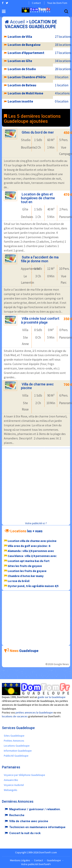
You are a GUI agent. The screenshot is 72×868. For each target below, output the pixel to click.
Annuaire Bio (11, 780)
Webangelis (11, 790)
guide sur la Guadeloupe (52, 697)
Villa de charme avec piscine (37, 386)
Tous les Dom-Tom (57, 3)
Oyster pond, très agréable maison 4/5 (33, 586)
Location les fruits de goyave (27, 571)
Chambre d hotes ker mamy (26, 576)
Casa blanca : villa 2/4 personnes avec (32, 556)
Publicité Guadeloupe (16, 756)
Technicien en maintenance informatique (37, 827)
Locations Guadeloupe (17, 746)
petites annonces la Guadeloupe (34, 712)
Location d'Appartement (26, 53)
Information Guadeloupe (18, 751)
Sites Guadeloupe (14, 736)
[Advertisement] (36, 484)
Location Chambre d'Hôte (27, 77)
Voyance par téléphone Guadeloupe (24, 775)
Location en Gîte (20, 61)
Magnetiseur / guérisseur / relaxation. (35, 809)
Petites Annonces (14, 741)
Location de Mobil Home (25, 93)
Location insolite (20, 101)
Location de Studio (22, 69)
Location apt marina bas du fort (29, 561)
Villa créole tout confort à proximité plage (40, 320)
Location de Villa (20, 37)
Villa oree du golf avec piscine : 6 (29, 546)
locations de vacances (15, 716)
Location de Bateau (22, 85)
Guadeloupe (54, 860)
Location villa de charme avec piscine (32, 541)
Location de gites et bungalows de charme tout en (38, 198)
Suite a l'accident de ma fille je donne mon (40, 259)
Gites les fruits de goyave (25, 566)
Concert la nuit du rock (25, 833)
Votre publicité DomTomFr (36, 864)
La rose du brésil (19, 581)
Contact (36, 3)
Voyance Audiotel (14, 785)
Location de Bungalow (24, 45)
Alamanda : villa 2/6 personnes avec (31, 551)
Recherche (17, 815)
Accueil (17, 22)
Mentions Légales (20, 860)
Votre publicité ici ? (36, 523)
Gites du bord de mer (38, 132)
